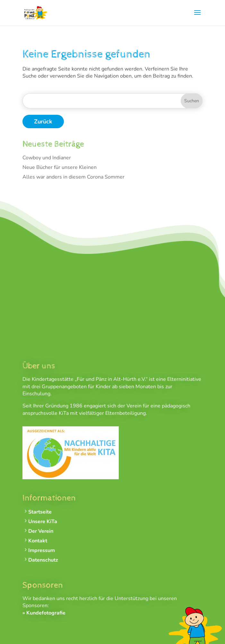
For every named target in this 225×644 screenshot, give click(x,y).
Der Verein (41, 531)
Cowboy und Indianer (47, 158)
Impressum (42, 551)
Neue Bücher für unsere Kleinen (60, 167)
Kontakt (38, 541)
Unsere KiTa (43, 522)
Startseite (40, 512)
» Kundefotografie (44, 613)
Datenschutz (43, 560)
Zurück (43, 121)
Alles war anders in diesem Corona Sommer (74, 177)
